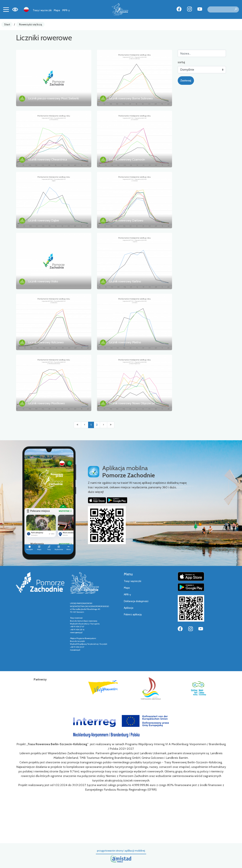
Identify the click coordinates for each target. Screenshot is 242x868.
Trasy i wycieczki (42, 10)
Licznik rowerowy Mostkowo (47, 403)
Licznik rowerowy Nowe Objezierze (132, 403)
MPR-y (66, 10)
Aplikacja (129, 608)
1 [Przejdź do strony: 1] (91, 425)
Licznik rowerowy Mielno (125, 342)
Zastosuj (186, 80)
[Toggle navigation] (6, 9)
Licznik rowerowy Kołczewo (46, 342)
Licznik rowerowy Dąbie (44, 220)
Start (7, 24)
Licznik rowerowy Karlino (125, 281)
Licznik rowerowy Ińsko (43, 281)
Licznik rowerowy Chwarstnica (48, 159)
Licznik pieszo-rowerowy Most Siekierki (54, 98)
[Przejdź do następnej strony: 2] (104, 425)
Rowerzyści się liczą (31, 24)
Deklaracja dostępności (136, 601)
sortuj (181, 62)
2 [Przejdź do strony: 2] (97, 425)
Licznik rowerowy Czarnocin (127, 159)
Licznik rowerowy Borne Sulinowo (131, 98)
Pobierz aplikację (133, 614)
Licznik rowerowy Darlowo (126, 220)
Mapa (57, 10)
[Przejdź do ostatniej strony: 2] (111, 425)
